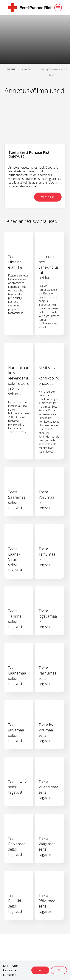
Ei (59, 970)
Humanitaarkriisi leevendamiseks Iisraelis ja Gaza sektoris (18, 381)
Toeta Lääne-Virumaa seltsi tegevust (15, 559)
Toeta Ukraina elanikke (15, 262)
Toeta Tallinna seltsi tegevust (15, 619)
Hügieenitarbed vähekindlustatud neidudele (49, 267)
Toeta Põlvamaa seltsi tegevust (47, 903)
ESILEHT (11, 69)
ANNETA (26, 69)
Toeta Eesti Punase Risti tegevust (29, 154)
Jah (40, 970)
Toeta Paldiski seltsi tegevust (15, 903)
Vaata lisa (48, 197)
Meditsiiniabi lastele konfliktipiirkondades (49, 375)
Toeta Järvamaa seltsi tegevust (16, 733)
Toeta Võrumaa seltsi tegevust (46, 500)
